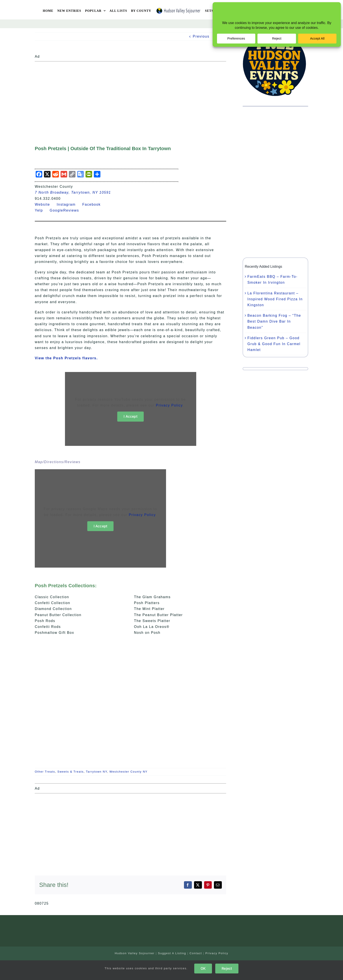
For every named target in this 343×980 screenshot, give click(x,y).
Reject (227, 968)
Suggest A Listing (172, 953)
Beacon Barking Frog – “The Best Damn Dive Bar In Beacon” (274, 321)
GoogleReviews (67, 210)
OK (203, 968)
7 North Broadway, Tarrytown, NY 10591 (73, 192)
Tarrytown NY (97, 772)
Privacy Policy (169, 405)
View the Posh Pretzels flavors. (66, 358)
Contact (196, 953)
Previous (201, 36)
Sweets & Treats (70, 772)
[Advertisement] (130, 94)
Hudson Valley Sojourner (135, 953)
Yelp (42, 210)
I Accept (130, 416)
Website (45, 204)
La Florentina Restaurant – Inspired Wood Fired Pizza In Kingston (275, 299)
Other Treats (45, 772)
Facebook (94, 204)
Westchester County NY (128, 772)
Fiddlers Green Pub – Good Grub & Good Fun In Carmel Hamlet (274, 344)
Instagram (69, 204)
